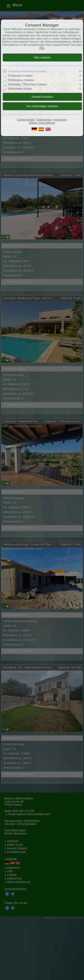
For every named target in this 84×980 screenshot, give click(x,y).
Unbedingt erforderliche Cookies (27, 71)
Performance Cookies (21, 80)
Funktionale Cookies (20, 76)
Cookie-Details (26, 120)
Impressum (60, 120)
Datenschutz (44, 120)
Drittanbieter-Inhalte (20, 89)
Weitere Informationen (42, 123)
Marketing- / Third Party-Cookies (27, 84)
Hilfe (42, 48)
